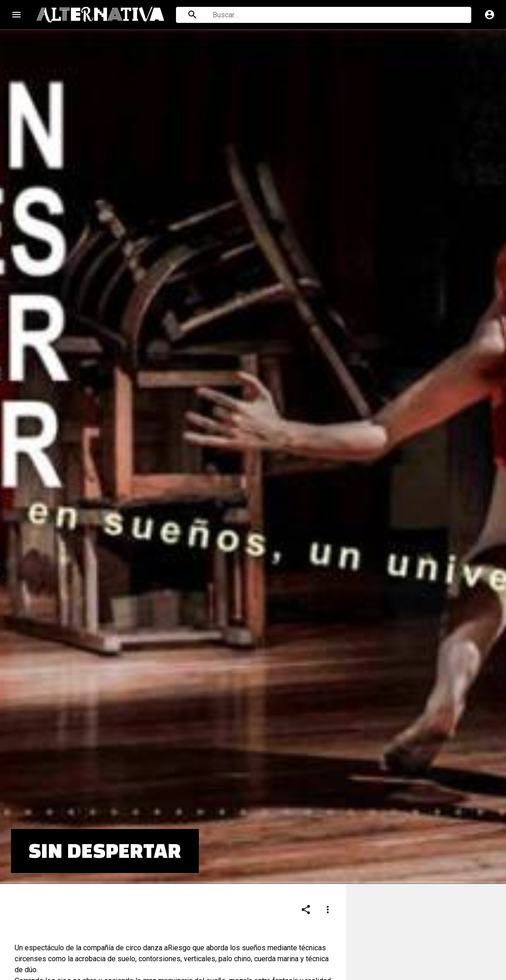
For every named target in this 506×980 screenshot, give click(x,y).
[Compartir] (306, 855)
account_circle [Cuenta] (490, 15)
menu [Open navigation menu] (16, 15)
